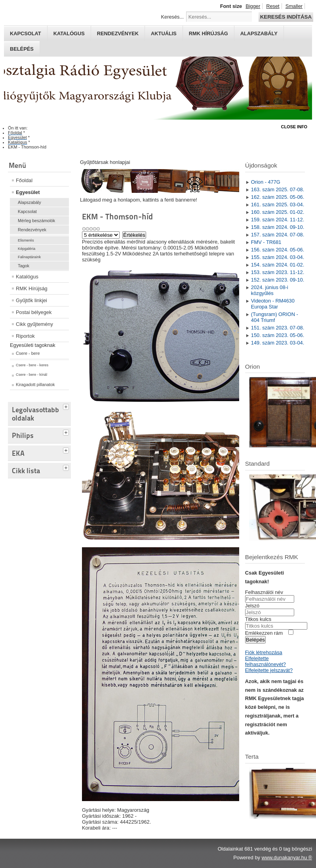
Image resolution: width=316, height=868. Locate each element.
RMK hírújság (208, 33)
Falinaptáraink (29, 257)
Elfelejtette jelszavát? (269, 670)
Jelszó (252, 606)
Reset (273, 6)
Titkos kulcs (258, 619)
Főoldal (24, 180)
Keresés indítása (286, 17)
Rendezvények (118, 33)
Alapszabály (259, 33)
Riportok (25, 336)
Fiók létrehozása (264, 652)
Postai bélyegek (34, 312)
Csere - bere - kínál (31, 375)
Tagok (24, 266)
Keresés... (173, 17)
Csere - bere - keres (32, 365)
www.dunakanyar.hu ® (287, 858)
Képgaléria (27, 249)
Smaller (294, 6)
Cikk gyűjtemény (34, 324)
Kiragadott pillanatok (35, 385)
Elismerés (26, 240)
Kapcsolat (26, 33)
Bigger (253, 6)
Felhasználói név (264, 592)
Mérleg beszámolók (36, 221)
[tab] (67, 406)
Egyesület (28, 192)
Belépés (22, 49)
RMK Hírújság (32, 288)
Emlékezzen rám (264, 633)
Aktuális (164, 33)
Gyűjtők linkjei (31, 300)
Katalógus (69, 33)
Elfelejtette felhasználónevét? (266, 661)
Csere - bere (28, 353)
